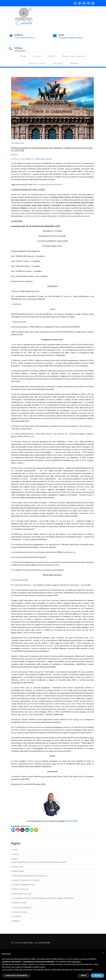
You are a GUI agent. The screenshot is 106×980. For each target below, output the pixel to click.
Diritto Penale (18, 871)
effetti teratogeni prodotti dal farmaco (47, 184)
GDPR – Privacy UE (21, 889)
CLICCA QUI (72, 821)
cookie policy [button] (76, 962)
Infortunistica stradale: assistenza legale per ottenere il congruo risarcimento (43, 898)
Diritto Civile (18, 867)
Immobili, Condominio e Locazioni (26, 880)
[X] (22, 830)
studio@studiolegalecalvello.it (71, 38)
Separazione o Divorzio (22, 894)
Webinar (74, 63)
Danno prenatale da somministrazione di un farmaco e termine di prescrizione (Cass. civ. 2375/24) (52, 149)
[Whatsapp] (32, 830)
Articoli (37, 56)
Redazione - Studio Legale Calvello (39, 159)
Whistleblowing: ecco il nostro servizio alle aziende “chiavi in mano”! (40, 862)
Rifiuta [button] (84, 975)
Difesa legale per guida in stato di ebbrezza (30, 876)
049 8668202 (20, 51)
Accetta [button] (97, 975)
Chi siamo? (58, 63)
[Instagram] (18, 830)
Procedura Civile (17, 143)
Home (23, 56)
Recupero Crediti (20, 902)
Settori (52, 56)
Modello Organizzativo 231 (24, 885)
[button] (103, 953)
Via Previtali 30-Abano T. (25, 38)
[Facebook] (13, 830)
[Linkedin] (27, 830)
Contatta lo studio (37, 63)
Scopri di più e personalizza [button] (16, 975)
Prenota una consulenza (74, 56)
